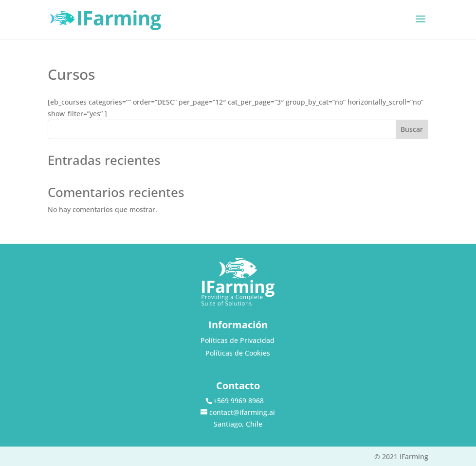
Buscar (412, 129)
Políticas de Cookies (238, 353)
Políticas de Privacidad (238, 340)
